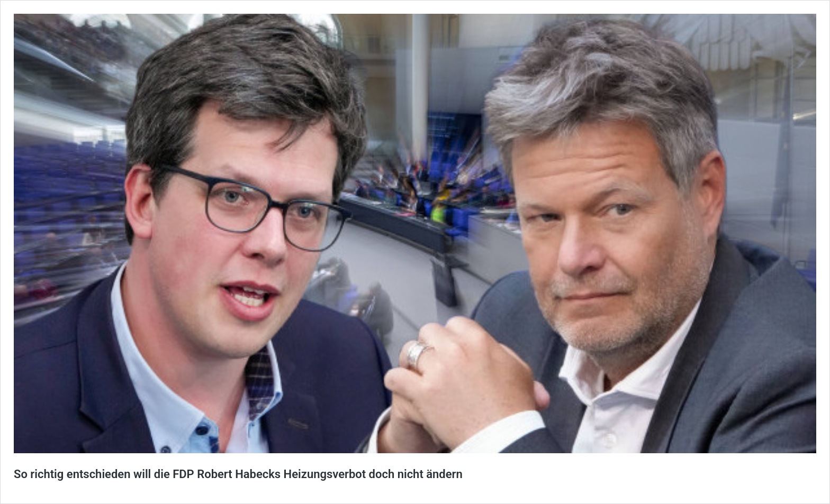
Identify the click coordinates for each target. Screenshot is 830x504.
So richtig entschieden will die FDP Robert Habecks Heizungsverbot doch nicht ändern (238, 474)
